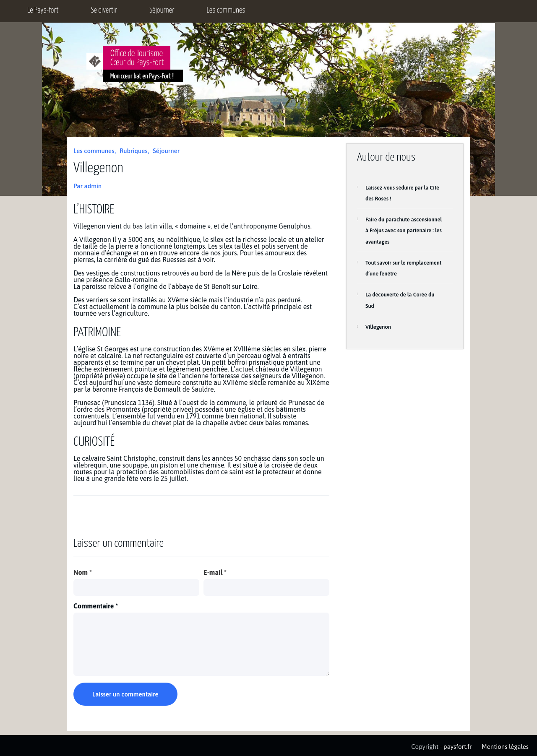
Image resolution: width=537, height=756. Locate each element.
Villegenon (378, 327)
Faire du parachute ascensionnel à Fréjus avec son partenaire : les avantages (404, 231)
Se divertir (104, 10)
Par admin (87, 186)
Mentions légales (505, 747)
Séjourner (162, 10)
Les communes (226, 10)
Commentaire (96, 606)
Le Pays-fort (43, 10)
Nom (83, 572)
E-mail (215, 572)
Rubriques (134, 151)
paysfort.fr (457, 747)
